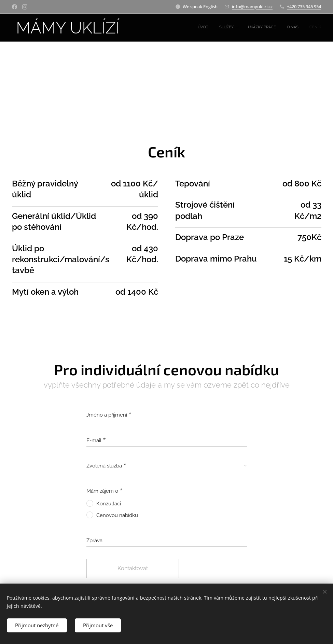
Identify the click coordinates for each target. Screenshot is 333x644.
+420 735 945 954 (304, 6)
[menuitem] (276, 28)
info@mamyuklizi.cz (252, 6)
